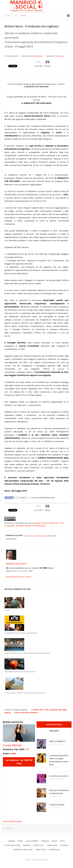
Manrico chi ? (39, 845)
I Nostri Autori (52, 845)
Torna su (9, 829)
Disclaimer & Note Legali (23, 850)
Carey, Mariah (12, 745)
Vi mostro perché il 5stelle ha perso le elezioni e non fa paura (25, 693)
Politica (20, 841)
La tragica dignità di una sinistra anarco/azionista (21, 633)
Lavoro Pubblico (32, 841)
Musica (54, 841)
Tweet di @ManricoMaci (12, 821)
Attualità (12, 841)
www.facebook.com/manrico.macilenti (18, 577)
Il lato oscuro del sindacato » (26, 713)
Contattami (64, 845)
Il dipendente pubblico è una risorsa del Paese (20, 672)
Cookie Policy (41, 850)
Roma (62, 841)
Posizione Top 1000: (16, 749)
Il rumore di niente (57, 805)
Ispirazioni (27, 845)
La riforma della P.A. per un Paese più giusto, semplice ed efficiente (27, 653)
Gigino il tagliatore (57, 741)
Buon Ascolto (13, 722)
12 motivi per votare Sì (59, 776)
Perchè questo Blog (12, 845)
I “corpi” (7, 610)
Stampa (47, 66)
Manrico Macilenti (36, 56)
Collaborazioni (54, 850)
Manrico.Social (32, 6)
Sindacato (60, 56)
